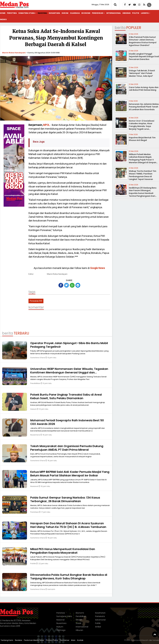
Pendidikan (98, 13)
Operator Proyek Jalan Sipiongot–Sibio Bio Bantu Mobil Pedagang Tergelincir (69, 345)
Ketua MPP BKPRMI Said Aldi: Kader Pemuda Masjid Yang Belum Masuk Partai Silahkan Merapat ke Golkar (70, 474)
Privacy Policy (52, 640)
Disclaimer (65, 640)
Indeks (3, 19)
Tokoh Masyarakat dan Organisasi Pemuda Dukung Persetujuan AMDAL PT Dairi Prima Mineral (67, 448)
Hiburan (127, 13)
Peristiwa (12, 13)
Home (3, 13)
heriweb (156, 640)
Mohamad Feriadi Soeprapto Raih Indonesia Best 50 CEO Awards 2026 (67, 422)
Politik (136, 13)
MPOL (46, 125)
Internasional (114, 13)
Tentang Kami (7, 640)
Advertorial (100, 620)
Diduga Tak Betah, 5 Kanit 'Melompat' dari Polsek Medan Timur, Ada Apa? (142, 73)
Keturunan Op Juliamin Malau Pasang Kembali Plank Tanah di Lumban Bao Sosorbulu (144, 107)
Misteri (79, 620)
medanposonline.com (140, 640)
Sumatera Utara (27, 13)
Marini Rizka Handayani (14, 53)
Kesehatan (100, 613)
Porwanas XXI (36, 301)
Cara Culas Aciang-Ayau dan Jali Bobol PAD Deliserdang (144, 89)
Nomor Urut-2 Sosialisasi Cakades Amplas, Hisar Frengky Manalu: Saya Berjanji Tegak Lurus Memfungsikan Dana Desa (142, 126)
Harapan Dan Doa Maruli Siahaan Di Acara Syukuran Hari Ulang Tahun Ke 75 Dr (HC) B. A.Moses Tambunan (68, 525)
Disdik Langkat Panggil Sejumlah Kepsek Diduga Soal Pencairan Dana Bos (144, 57)
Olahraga (75, 13)
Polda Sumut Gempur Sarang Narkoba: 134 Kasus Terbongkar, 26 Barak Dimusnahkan (65, 499)
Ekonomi (86, 13)
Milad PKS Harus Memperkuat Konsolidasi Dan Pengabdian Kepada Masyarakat (63, 551)
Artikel (98, 627)
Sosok (79, 623)
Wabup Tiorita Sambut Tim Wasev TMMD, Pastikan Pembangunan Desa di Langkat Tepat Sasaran (143, 175)
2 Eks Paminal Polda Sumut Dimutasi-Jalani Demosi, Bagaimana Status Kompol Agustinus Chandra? (143, 41)
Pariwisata (100, 616)
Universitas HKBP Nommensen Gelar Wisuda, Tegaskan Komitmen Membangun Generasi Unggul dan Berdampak (69, 372)
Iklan (73, 640)
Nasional (43, 13)
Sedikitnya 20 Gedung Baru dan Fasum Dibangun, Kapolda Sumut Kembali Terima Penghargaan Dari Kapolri (143, 193)
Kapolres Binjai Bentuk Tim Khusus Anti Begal (142, 139)
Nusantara (54, 13)
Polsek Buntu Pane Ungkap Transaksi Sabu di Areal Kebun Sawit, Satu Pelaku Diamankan (66, 396)
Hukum (65, 13)
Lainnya (145, 13)
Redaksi (19, 640)
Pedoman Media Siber (34, 640)
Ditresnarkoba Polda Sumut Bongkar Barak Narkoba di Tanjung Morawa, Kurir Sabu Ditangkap (69, 577)
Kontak (80, 640)
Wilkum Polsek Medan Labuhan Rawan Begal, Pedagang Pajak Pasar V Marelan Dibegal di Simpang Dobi (143, 160)
